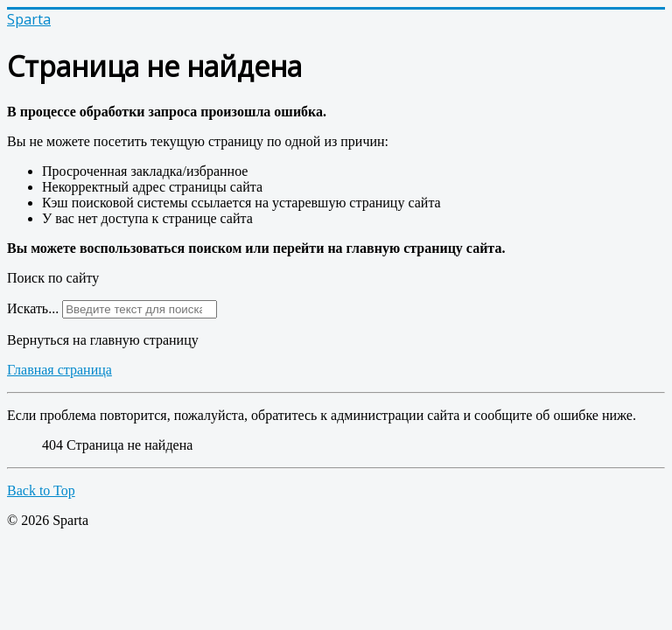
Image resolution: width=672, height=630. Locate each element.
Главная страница (59, 370)
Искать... (33, 308)
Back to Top (41, 490)
